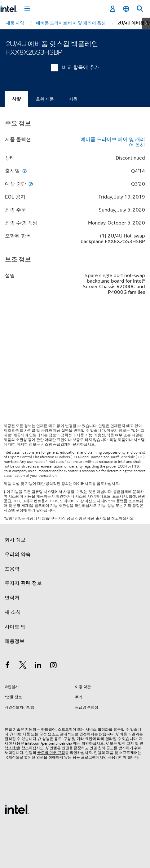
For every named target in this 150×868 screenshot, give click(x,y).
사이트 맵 (15, 627)
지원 (73, 99)
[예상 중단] (31, 184)
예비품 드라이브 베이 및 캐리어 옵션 (113, 142)
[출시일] (24, 171)
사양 (16, 99)
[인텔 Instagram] (54, 666)
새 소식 (13, 612)
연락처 (12, 598)
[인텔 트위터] (23, 666)
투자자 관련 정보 (23, 583)
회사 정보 (15, 540)
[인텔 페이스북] (7, 666)
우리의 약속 (18, 554)
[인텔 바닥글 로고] (17, 809)
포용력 (12, 569)
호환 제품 (45, 99)
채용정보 (15, 641)
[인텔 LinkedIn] (38, 666)
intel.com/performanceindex (49, 743)
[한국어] (126, 9)
